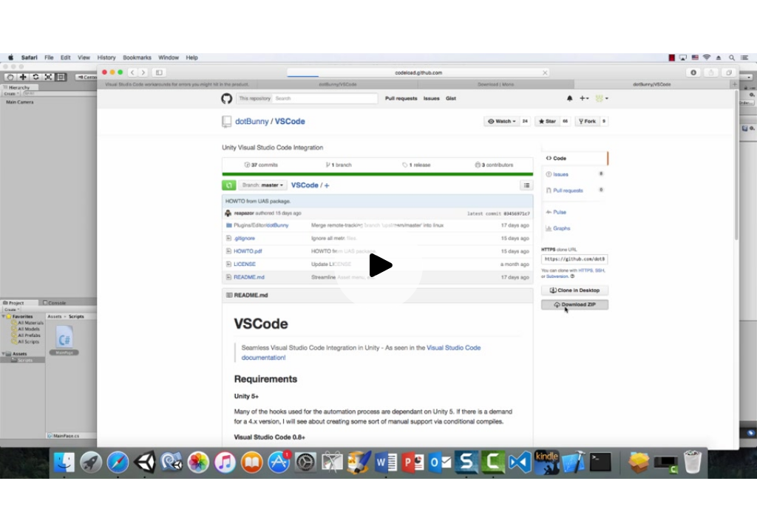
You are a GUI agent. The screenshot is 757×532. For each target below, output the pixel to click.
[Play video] (378, 266)
